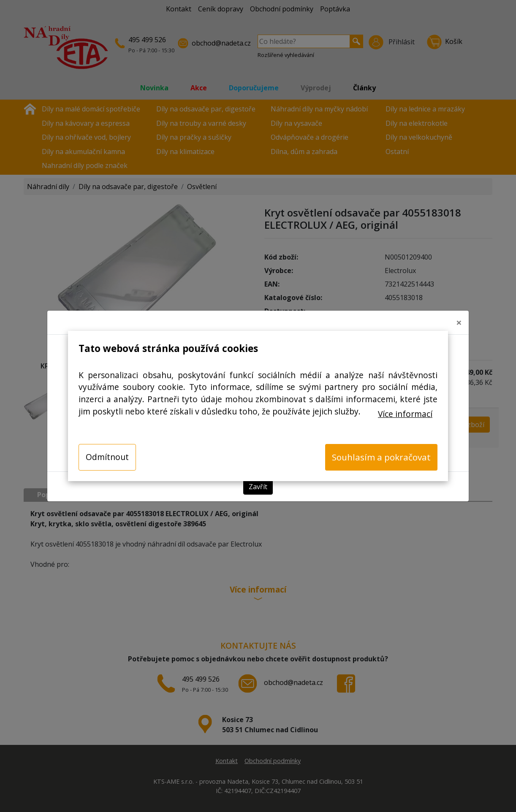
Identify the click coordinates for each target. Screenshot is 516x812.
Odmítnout (107, 457)
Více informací (405, 414)
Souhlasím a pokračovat (381, 457)
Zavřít (258, 487)
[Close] (459, 322)
